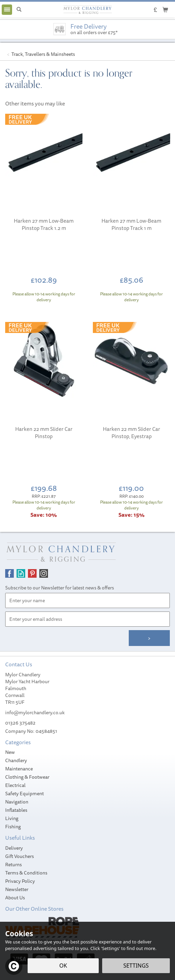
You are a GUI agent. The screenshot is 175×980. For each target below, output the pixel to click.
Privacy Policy (20, 881)
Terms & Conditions (26, 873)
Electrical (15, 785)
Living (12, 818)
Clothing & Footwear (27, 777)
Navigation (17, 802)
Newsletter (17, 889)
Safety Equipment (25, 794)
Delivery (14, 848)
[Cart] (165, 9)
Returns (13, 865)
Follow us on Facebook (9, 573)
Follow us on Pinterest (32, 573)
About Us (15, 898)
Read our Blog (21, 573)
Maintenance (19, 769)
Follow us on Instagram (44, 573)
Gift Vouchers (20, 856)
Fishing (13, 827)
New (10, 752)
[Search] (19, 10)
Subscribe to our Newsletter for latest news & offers (60, 588)
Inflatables (16, 810)
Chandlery (16, 760)
